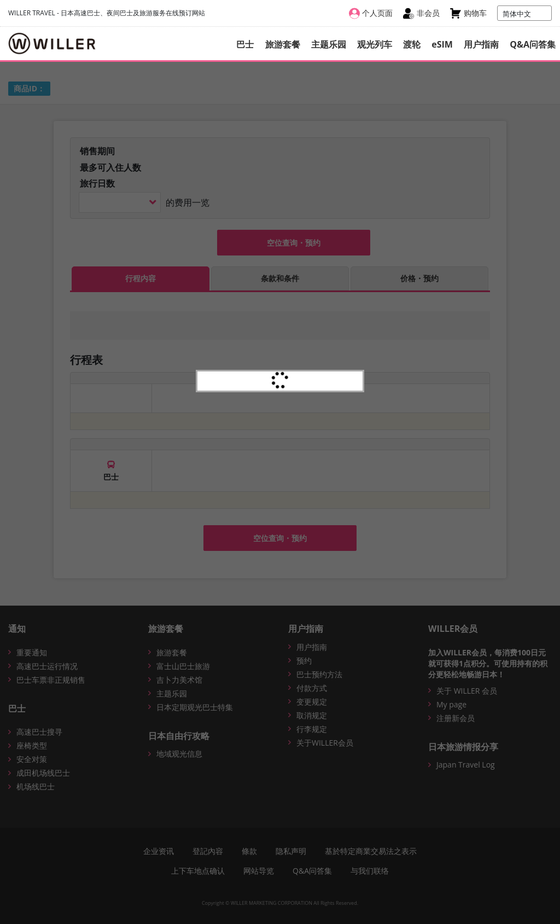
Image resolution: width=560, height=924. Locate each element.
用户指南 (481, 44)
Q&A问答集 (533, 44)
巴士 (245, 44)
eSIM (442, 44)
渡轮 (412, 44)
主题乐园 (329, 44)
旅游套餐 (283, 44)
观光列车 (375, 44)
